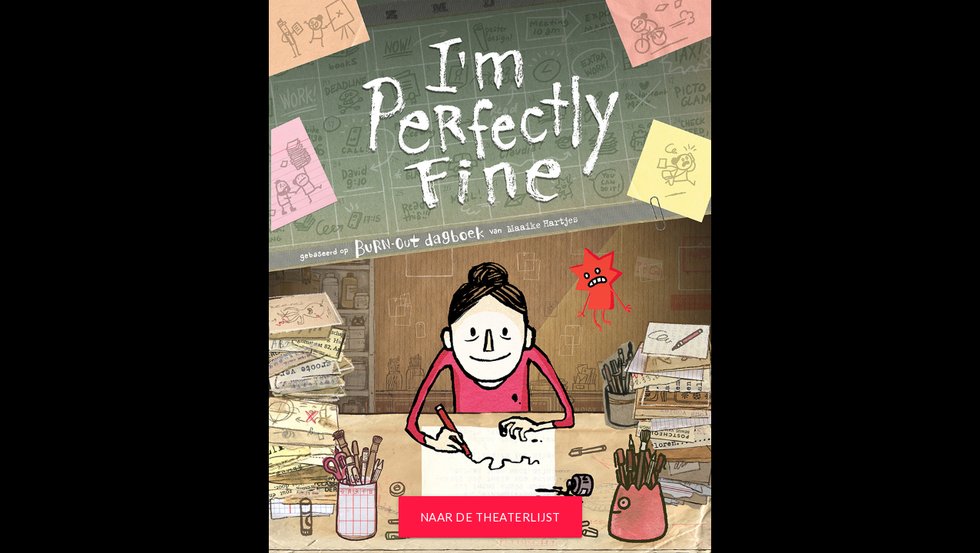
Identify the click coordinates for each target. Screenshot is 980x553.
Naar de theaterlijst (490, 517)
